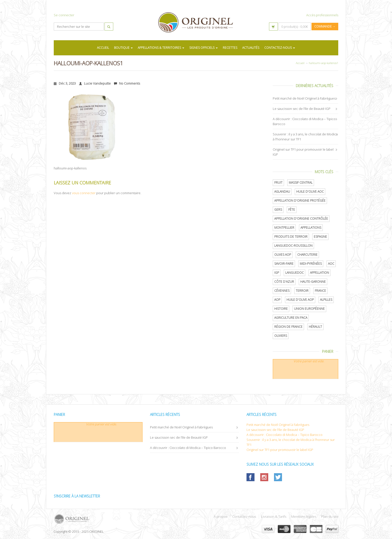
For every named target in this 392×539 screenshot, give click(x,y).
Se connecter (64, 15)
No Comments (127, 83)
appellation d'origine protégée (300, 201)
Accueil (300, 63)
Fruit (278, 183)
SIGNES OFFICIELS (203, 48)
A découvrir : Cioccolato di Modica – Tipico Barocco (188, 448)
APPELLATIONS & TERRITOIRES (161, 48)
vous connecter (84, 193)
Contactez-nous (244, 516)
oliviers (281, 336)
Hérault (315, 327)
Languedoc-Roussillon (293, 246)
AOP (277, 300)
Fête (292, 210)
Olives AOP (283, 255)
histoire (281, 309)
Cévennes (282, 291)
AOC (331, 264)
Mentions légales (304, 516)
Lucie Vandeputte (95, 83)
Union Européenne (309, 309)
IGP (277, 273)
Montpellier (284, 228)
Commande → (325, 26)
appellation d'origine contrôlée (301, 219)
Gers (278, 210)
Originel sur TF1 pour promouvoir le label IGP (280, 450)
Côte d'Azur (284, 282)
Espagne (320, 237)
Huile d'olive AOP (300, 300)
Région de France (288, 327)
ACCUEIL (103, 48)
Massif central (301, 183)
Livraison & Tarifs (274, 516)
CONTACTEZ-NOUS (280, 48)
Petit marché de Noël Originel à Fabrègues (304, 98)
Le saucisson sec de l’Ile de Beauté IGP (302, 109)
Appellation (319, 273)
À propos (220, 516)
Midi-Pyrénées (311, 264)
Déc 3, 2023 (65, 83)
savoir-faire (284, 264)
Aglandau (282, 192)
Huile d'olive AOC (310, 192)
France (320, 291)
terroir (302, 291)
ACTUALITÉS (251, 48)
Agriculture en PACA (291, 318)
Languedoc (294, 273)
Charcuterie (307, 255)
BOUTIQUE (123, 48)
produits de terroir (291, 237)
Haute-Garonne (313, 282)
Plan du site (330, 516)
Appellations (311, 228)
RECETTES (230, 48)
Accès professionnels (322, 15)
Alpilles (326, 300)
